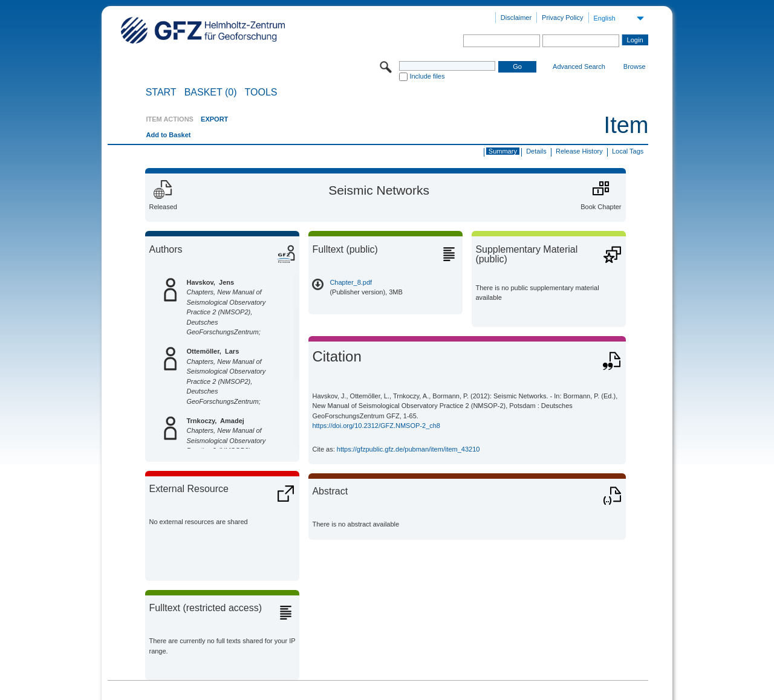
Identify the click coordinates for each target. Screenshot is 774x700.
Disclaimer (516, 18)
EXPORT (214, 119)
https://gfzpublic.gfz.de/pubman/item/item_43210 (408, 449)
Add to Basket (168, 135)
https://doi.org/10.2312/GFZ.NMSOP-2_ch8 (376, 426)
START (161, 92)
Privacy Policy (562, 18)
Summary (503, 151)
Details (536, 151)
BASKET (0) (211, 92)
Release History (579, 151)
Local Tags (628, 151)
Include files (427, 76)
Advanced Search (579, 66)
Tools (261, 92)
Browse (635, 66)
